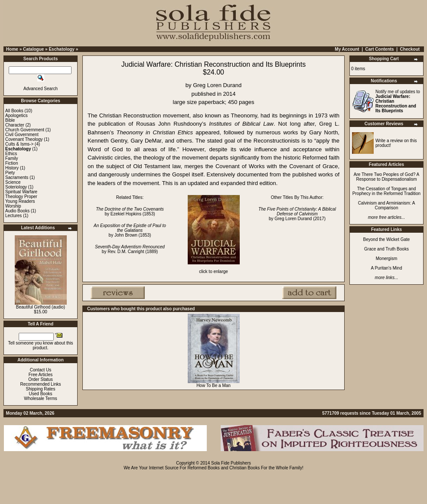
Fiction (11, 163)
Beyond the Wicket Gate (387, 239)
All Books (14, 111)
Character (15, 125)
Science (13, 182)
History (12, 168)
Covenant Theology (24, 139)
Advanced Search (41, 89)
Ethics (11, 154)
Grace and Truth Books (386, 249)
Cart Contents (380, 49)
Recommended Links (41, 384)
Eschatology (61, 49)
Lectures (13, 216)
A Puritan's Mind (387, 268)
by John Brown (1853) (130, 230)
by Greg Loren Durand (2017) (297, 214)
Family (11, 158)
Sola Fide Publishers (231, 463)
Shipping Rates (41, 389)
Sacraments (17, 177)
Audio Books (17, 211)
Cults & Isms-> (19, 144)
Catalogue (33, 49)
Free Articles (41, 375)
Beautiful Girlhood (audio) (41, 307)
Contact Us (41, 370)
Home (12, 49)
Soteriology (16, 187)
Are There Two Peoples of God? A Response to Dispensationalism (386, 177)
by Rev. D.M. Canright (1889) (130, 249)
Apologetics (16, 115)
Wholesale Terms (41, 398)
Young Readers (20, 201)
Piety (10, 173)
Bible (10, 120)
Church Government (25, 130)
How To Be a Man (213, 385)
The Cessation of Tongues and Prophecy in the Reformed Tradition (386, 191)
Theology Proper (21, 197)
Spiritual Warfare (21, 192)
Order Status (41, 379)
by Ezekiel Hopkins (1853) (130, 211)
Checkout (410, 49)
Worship (13, 206)
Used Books (41, 394)
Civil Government (22, 135)
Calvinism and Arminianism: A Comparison (387, 205)
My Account (347, 49)
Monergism (386, 259)
